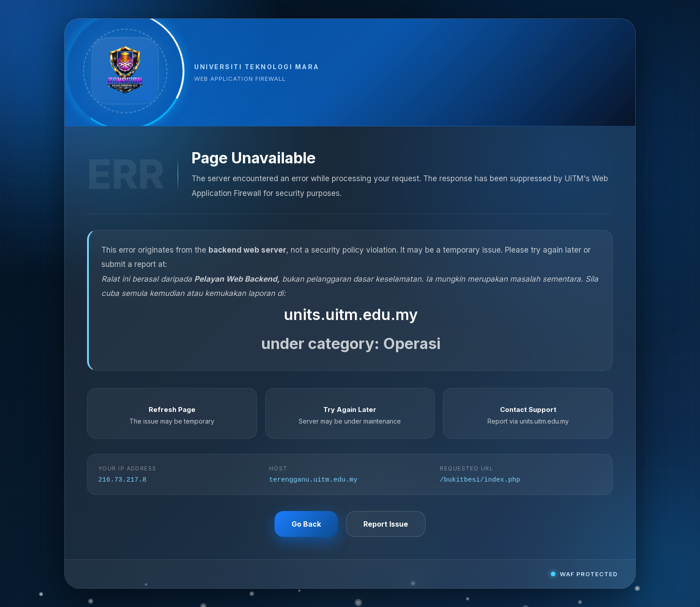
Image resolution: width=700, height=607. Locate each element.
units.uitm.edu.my (351, 314)
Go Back (306, 525)
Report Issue (386, 525)
